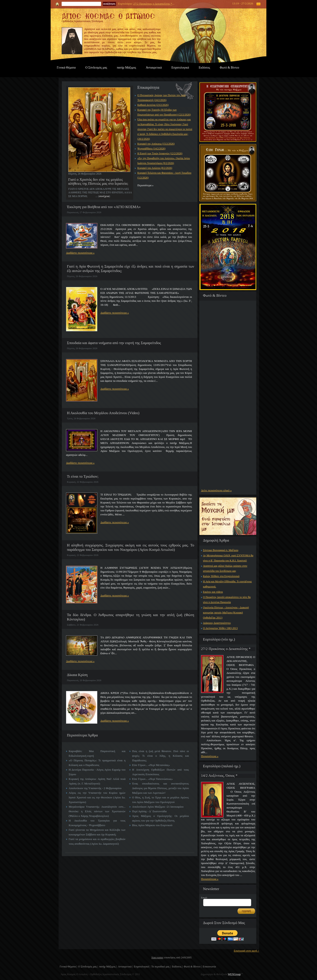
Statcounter (157, 958)
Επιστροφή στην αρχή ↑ (246, 951)
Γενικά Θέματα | (68, 967)
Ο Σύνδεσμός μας (96, 68)
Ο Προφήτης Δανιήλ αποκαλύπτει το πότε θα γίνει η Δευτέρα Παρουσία (227, 600)
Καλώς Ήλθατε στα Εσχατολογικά (221, 576)
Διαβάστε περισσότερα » (80, 253)
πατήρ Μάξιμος (127, 68)
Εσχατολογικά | (142, 967)
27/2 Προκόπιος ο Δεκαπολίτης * (153, 4)
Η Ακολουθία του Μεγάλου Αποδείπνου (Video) (103, 413)
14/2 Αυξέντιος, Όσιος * (219, 776)
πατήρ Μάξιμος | (108, 967)
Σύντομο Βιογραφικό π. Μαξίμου (221, 550)
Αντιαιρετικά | (125, 967)
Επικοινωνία (209, 967)
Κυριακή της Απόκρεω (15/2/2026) (156, 144)
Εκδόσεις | (177, 967)
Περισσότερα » (210, 756)
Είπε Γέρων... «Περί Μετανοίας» (151, 765)
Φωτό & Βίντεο (229, 68)
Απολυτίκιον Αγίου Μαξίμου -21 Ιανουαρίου (158, 807)
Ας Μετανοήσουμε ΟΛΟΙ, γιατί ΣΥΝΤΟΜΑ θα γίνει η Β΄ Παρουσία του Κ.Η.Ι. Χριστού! (228, 558)
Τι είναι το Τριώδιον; (83, 476)
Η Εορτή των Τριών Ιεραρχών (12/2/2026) (160, 153)
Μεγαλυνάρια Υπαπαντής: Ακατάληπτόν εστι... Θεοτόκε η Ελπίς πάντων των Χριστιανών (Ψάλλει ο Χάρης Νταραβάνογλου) (97, 811)
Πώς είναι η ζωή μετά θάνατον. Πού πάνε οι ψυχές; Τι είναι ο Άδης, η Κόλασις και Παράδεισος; (160, 756)
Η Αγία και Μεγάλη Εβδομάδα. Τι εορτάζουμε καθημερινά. (227, 584)
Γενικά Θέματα (66, 68)
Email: (204, 898)
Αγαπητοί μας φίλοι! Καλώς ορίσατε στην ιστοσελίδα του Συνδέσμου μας (225, 568)
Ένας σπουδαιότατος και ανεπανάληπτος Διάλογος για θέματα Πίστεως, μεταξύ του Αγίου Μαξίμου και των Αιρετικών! (160, 788)
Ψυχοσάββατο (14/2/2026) (151, 149)
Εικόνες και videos (213, 592)
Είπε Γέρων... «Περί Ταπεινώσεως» (152, 779)
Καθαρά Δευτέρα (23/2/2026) (153, 105)
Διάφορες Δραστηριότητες (217, 623)
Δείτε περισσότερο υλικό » (216, 490)
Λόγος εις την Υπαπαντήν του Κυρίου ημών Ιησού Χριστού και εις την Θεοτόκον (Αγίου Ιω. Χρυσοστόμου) (97, 797)
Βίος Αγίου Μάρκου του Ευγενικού (152, 825)
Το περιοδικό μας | (161, 967)
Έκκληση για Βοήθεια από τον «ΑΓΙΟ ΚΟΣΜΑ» (104, 207)
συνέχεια (104, 196)
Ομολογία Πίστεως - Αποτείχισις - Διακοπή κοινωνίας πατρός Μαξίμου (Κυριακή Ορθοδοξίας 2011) (226, 613)
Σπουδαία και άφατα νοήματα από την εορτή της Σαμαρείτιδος (114, 343)
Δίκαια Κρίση (77, 675)
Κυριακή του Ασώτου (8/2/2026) (155, 168)
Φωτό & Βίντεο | (193, 967)
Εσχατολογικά (180, 68)
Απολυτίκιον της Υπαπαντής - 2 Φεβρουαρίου (95, 788)
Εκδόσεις (205, 68)
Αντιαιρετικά (154, 68)
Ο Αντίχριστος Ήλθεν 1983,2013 (220, 628)
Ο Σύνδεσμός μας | (88, 967)
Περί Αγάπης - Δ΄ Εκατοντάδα (149, 811)
